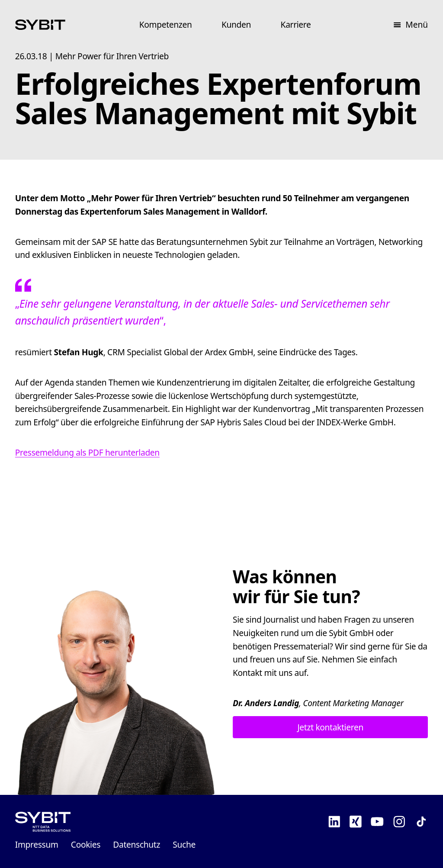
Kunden (236, 24)
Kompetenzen (166, 24)
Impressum (37, 844)
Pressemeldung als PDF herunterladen (87, 452)
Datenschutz (136, 844)
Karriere (296, 24)
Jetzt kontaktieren (330, 727)
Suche (184, 844)
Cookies (86, 844)
